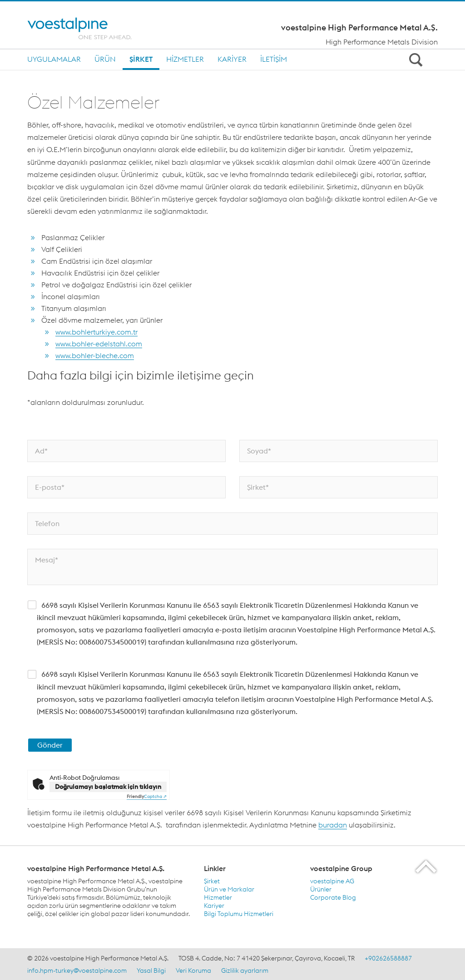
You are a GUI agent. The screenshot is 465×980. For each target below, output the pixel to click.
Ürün (105, 59)
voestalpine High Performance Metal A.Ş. (359, 28)
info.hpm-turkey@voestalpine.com (77, 970)
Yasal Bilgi (151, 970)
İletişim (274, 59)
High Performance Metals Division (382, 42)
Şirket (141, 59)
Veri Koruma (193, 970)
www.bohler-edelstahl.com (99, 344)
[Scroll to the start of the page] (427, 866)
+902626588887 (388, 958)
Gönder (50, 745)
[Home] (87, 28)
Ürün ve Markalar (229, 889)
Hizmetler (185, 59)
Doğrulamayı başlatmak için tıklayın (108, 787)
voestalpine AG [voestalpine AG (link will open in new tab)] (332, 881)
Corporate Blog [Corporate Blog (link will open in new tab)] (333, 897)
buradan (333, 825)
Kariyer (232, 59)
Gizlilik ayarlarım (245, 970)
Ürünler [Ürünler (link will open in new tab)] (321, 889)
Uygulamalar (54, 59)
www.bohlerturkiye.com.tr (96, 332)
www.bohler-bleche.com (95, 355)
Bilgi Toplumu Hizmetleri (239, 914)
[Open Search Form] (414, 59)
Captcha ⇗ (147, 796)
